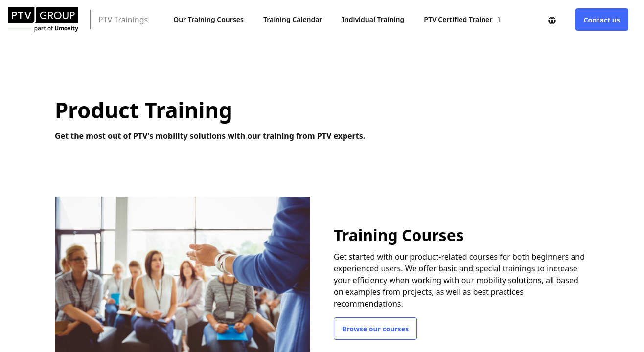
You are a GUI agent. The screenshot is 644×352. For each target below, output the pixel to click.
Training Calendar (293, 19)
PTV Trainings (123, 20)
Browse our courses (375, 329)
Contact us (602, 20)
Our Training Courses (208, 19)
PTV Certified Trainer (458, 19)
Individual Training (373, 19)
